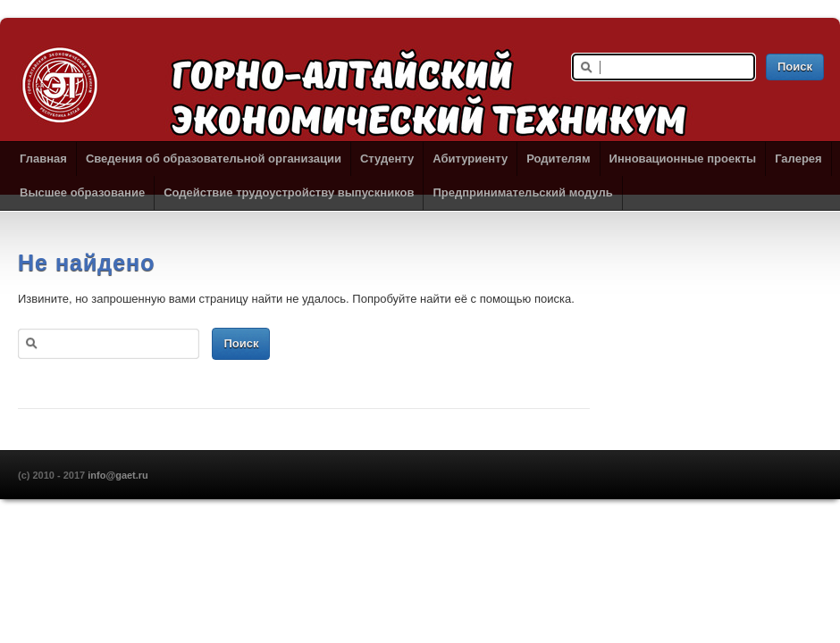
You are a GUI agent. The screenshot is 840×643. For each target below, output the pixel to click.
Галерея (798, 159)
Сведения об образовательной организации (214, 159)
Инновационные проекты (683, 159)
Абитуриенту (470, 159)
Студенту (387, 159)
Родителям (558, 159)
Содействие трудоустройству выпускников (289, 192)
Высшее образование (82, 192)
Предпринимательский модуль (522, 192)
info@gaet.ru (118, 475)
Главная (43, 159)
